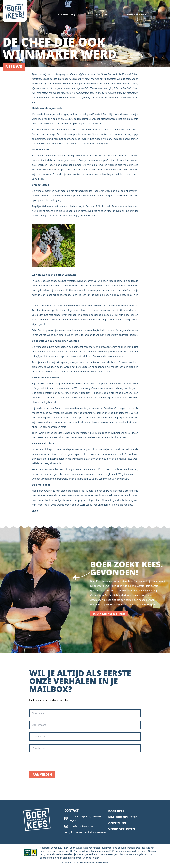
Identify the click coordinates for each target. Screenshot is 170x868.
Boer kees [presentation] (116, 811)
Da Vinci (117, 129)
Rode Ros (42, 505)
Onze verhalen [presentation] (137, 14)
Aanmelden (42, 774)
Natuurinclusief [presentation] (123, 817)
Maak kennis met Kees (109, 614)
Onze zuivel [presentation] (118, 823)
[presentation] (54, 762)
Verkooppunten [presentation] (122, 829)
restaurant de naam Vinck (51, 437)
